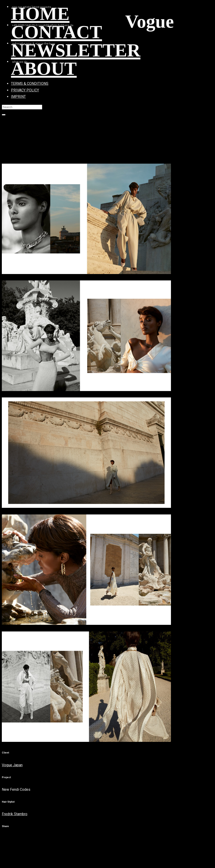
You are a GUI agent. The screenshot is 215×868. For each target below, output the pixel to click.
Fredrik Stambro (15, 814)
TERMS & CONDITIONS (30, 84)
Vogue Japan (12, 765)
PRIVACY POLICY (25, 90)
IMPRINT (18, 97)
